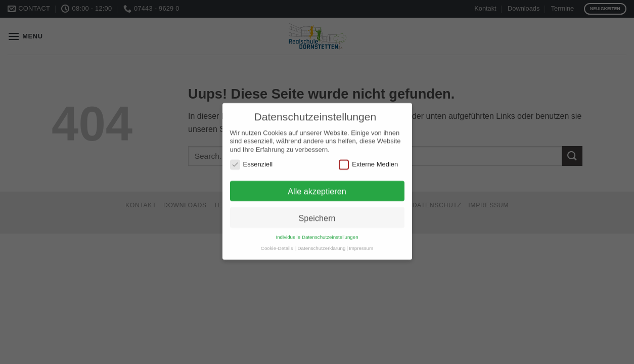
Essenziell (252, 154)
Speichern (317, 208)
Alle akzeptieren (317, 181)
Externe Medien (368, 154)
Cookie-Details (277, 238)
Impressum (361, 238)
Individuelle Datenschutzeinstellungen (317, 227)
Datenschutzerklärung (322, 238)
